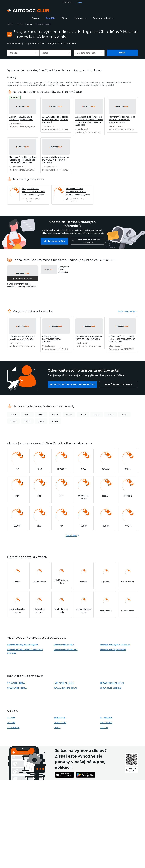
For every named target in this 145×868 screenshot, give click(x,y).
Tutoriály (20, 24)
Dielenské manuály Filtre (64, 645)
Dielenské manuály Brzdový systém (115, 645)
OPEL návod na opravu (17, 688)
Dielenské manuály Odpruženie (113, 650)
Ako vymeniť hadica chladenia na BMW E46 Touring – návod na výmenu (78, 192)
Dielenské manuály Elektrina (66, 650)
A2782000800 (106, 718)
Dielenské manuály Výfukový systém (23, 645)
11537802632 (106, 723)
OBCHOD (68, 3)
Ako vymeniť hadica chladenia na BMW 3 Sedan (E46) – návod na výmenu (33, 192)
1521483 (11, 723)
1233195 (104, 728)
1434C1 (57, 728)
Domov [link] (10, 24)
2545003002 (59, 718)
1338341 (11, 718)
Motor (30, 24)
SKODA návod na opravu (111, 688)
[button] (80, 18)
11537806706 (13, 728)
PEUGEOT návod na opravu (112, 683)
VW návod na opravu (16, 683)
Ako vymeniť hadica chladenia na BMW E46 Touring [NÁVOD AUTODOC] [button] (64, 269)
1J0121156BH (60, 723)
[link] (35, 18)
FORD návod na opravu (64, 683)
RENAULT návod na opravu (65, 688)
